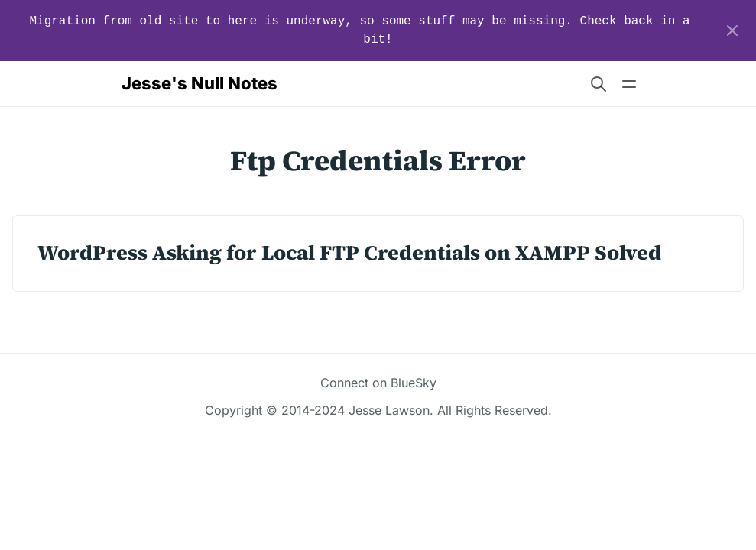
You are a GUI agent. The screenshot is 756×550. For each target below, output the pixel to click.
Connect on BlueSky (378, 383)
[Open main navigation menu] (629, 84)
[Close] (732, 31)
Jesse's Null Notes (200, 83)
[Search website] (599, 84)
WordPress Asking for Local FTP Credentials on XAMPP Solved (349, 252)
